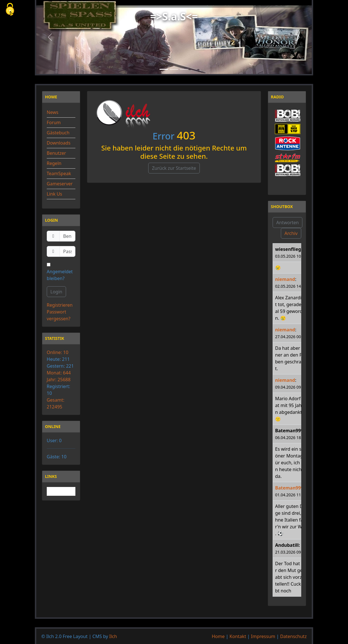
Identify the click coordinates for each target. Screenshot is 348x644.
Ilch (113, 636)
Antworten (287, 223)
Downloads (59, 143)
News (53, 112)
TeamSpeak (59, 173)
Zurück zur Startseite (174, 168)
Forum (54, 122)
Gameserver (60, 184)
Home (218, 636)
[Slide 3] (184, 69)
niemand (285, 279)
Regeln (54, 163)
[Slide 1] (164, 69)
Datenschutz (293, 636)
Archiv (291, 233)
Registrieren (60, 305)
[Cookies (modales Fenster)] (10, 10)
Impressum (263, 636)
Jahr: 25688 (59, 380)
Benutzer (56, 153)
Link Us (54, 194)
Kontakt (238, 636)
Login (56, 292)
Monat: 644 (59, 373)
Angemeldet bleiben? (60, 272)
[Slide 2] (174, 69)
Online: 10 (58, 352)
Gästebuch (58, 133)
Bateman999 (289, 488)
